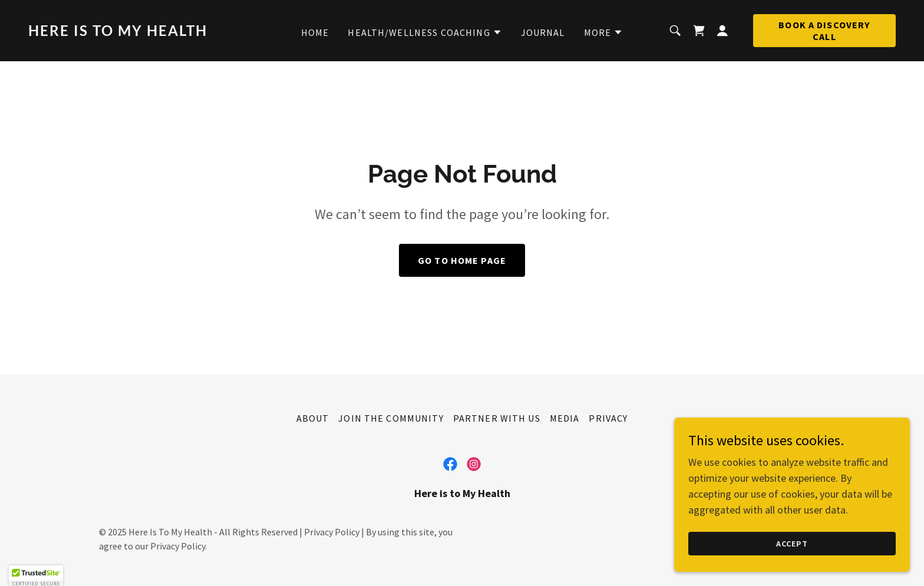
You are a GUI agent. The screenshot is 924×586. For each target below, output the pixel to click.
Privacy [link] (608, 418)
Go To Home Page (462, 260)
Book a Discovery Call (824, 31)
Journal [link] (543, 32)
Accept (792, 544)
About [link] (313, 418)
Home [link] (315, 32)
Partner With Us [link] (497, 418)
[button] (425, 32)
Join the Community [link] (391, 418)
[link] (144, 32)
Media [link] (565, 418)
